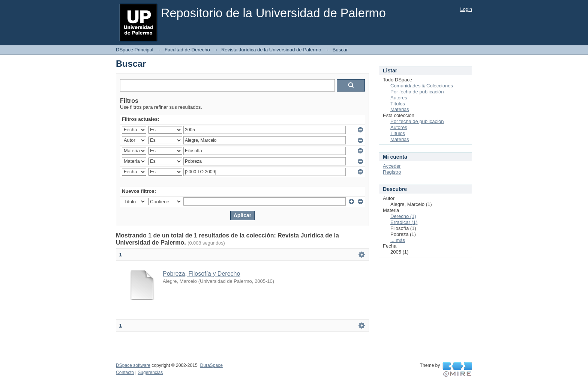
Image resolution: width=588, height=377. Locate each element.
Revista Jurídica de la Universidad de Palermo (271, 50)
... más (398, 240)
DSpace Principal (135, 50)
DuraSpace (211, 365)
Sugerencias (150, 372)
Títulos (398, 104)
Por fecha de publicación (417, 92)
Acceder (392, 166)
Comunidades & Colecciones (422, 86)
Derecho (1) (403, 216)
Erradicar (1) (404, 222)
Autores (399, 98)
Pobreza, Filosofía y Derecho (201, 274)
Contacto (125, 372)
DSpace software (133, 365)
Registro (392, 172)
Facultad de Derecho (187, 50)
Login (466, 9)
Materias (400, 109)
